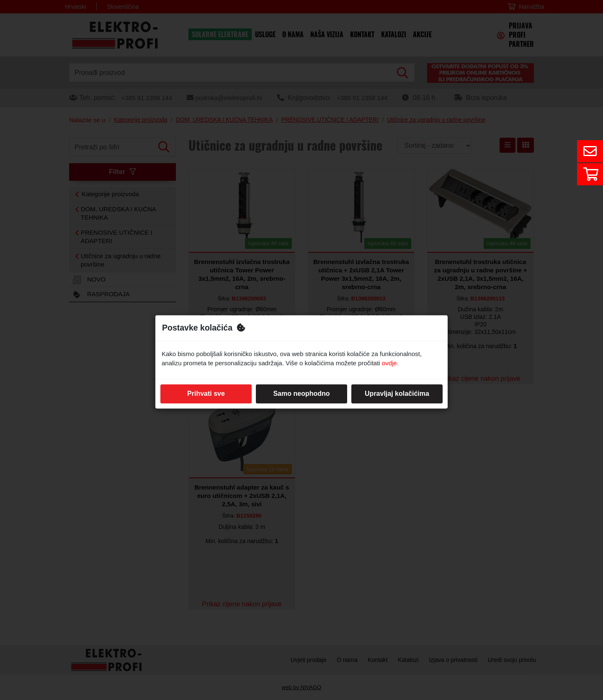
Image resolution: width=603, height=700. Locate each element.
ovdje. (390, 363)
